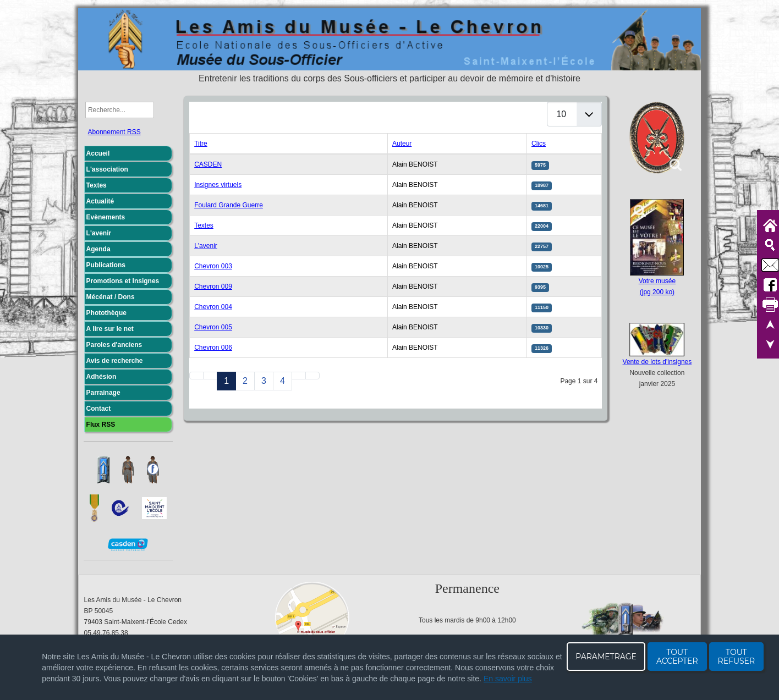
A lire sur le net (110, 329)
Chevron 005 (213, 327)
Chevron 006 (213, 348)
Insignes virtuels (218, 185)
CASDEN (208, 164)
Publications (106, 265)
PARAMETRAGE (606, 657)
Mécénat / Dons (111, 297)
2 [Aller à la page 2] (245, 381)
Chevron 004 (213, 307)
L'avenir (99, 233)
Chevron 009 (213, 286)
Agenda (98, 249)
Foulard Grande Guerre (229, 205)
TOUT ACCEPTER (677, 657)
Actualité (100, 201)
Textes (97, 185)
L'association (107, 169)
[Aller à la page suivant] (299, 376)
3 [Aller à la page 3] (264, 381)
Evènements (106, 217)
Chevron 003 (213, 266)
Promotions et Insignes (123, 281)
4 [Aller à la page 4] (282, 381)
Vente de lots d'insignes (657, 362)
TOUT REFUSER (737, 657)
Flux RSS (101, 425)
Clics (539, 144)
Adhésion (102, 377)
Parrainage (103, 393)
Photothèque (106, 313)
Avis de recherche (115, 361)
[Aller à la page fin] (312, 376)
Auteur (402, 144)
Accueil (98, 153)
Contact (99, 409)
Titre (201, 144)
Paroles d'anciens (114, 345)
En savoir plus (508, 679)
